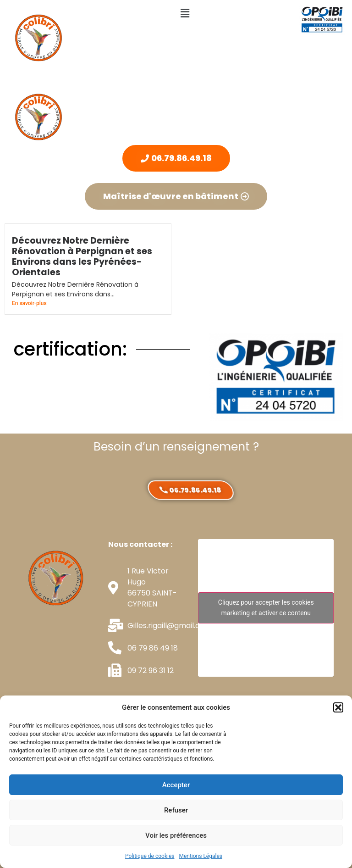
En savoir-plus (29, 303)
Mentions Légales (201, 856)
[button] (338, 707)
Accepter (176, 785)
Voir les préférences (176, 835)
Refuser (176, 810)
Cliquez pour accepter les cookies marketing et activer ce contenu (266, 608)
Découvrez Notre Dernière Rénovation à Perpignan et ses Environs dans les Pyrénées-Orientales (82, 256)
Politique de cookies (150, 856)
